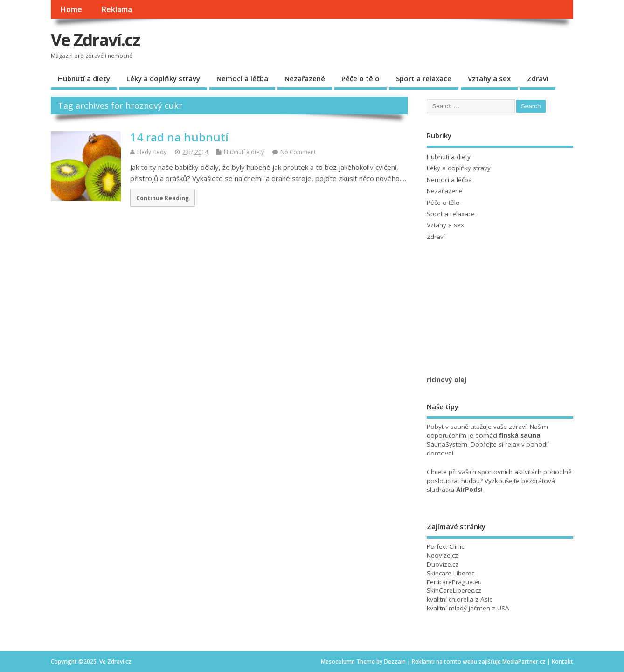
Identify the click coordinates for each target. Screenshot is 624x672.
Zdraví (538, 78)
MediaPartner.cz (524, 661)
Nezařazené (305, 78)
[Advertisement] (497, 317)
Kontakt (562, 661)
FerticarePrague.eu (454, 582)
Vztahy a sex (489, 78)
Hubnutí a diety (84, 78)
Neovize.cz (442, 555)
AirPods (468, 490)
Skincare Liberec (451, 573)
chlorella (461, 599)
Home (71, 9)
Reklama (117, 9)
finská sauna (520, 435)
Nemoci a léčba (242, 78)
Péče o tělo (361, 78)
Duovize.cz (443, 564)
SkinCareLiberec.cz (454, 590)
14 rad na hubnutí (179, 137)
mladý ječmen (469, 608)
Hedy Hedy (152, 152)
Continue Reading (163, 198)
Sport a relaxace (424, 78)
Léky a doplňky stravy (163, 78)
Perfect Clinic (445, 546)
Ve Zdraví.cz (95, 40)
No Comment (298, 152)
